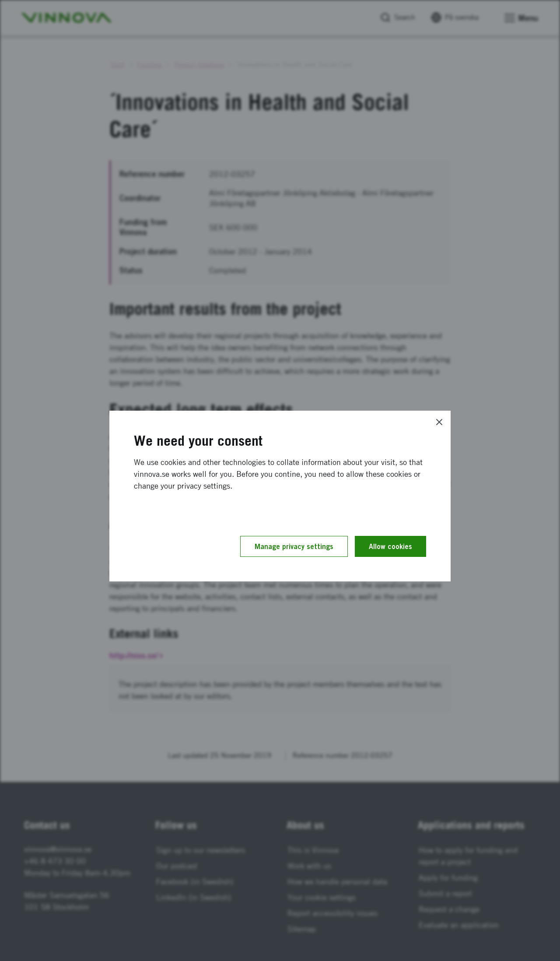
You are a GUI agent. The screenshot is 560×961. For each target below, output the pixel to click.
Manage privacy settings (294, 546)
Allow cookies (390, 546)
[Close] (439, 422)
